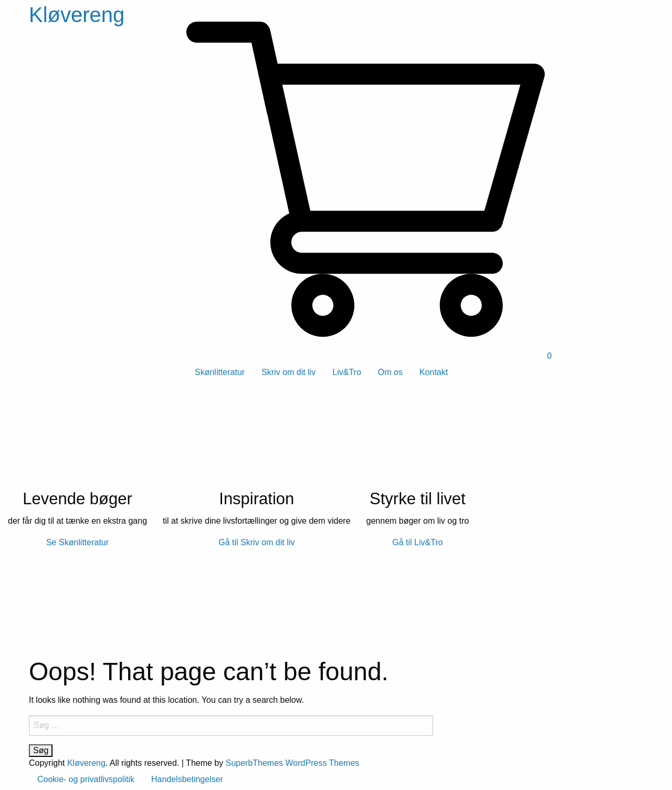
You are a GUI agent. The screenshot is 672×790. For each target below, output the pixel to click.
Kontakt (434, 372)
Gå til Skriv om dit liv (256, 542)
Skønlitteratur (220, 372)
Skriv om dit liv (288, 372)
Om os (390, 372)
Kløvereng (77, 15)
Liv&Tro (347, 372)
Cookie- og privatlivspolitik (86, 779)
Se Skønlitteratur (77, 542)
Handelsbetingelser (187, 779)
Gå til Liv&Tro (417, 542)
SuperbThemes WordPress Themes (293, 763)
